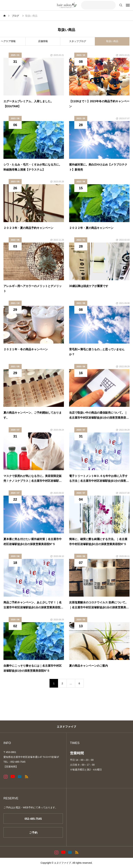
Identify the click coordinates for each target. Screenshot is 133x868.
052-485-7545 (33, 819)
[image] (34, 77)
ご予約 (33, 833)
